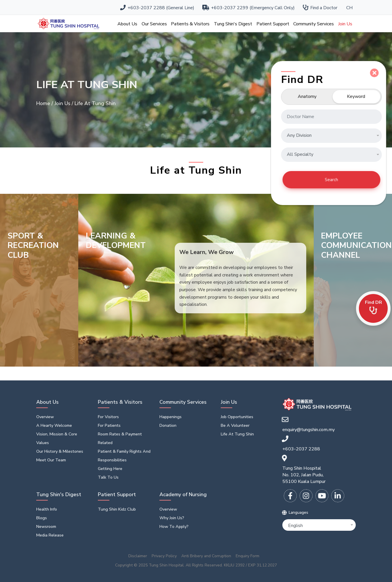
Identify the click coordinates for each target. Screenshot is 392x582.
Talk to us (108, 477)
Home (44, 103)
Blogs (42, 518)
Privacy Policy (164, 556)
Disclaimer (138, 556)
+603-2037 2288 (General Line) (157, 8)
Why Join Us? (172, 518)
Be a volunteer (235, 425)
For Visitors (108, 417)
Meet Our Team (51, 460)
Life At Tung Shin (237, 434)
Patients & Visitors (190, 24)
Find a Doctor (320, 8)
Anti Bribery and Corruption (206, 556)
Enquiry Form (248, 556)
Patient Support (273, 24)
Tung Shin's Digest (233, 24)
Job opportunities (237, 417)
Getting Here (110, 469)
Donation (168, 425)
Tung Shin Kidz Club (117, 509)
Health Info (47, 509)
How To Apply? (174, 526)
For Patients (109, 425)
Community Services (314, 24)
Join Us (345, 24)
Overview (45, 417)
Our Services (154, 24)
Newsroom (46, 526)
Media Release (50, 535)
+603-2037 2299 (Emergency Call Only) (249, 8)
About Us (127, 24)
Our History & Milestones (60, 451)
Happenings (171, 417)
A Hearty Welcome (54, 425)
